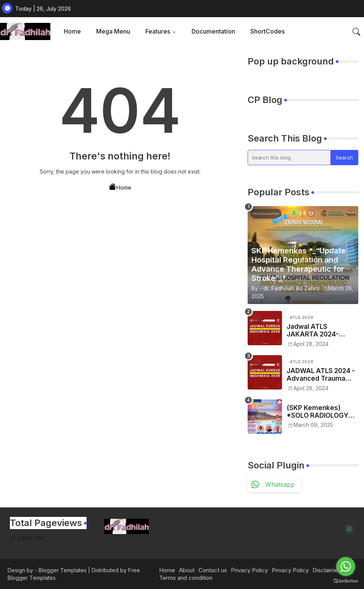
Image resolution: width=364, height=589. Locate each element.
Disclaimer (326, 570)
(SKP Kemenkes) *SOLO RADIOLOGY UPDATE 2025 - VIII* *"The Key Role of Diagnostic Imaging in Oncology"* (320, 412)
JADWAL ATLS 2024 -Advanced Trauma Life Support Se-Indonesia (321, 375)
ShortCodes (267, 31)
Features (158, 31)
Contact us (213, 570)
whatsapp (280, 484)
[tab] (72, 31)
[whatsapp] (349, 529)
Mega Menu (113, 31)
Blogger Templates (63, 570)
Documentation (213, 31)
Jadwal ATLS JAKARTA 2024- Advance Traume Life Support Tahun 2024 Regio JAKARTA (321, 331)
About (187, 570)
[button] (356, 32)
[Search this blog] (289, 158)
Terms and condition (186, 578)
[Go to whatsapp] (346, 566)
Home (72, 31)
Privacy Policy (249, 570)
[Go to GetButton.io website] (346, 581)
